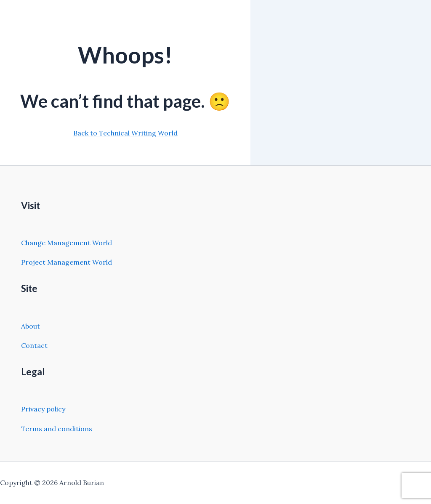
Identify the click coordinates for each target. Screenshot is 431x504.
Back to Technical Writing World (125, 133)
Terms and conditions (57, 429)
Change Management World (67, 243)
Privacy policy (43, 409)
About (31, 326)
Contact (34, 345)
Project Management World (67, 262)
